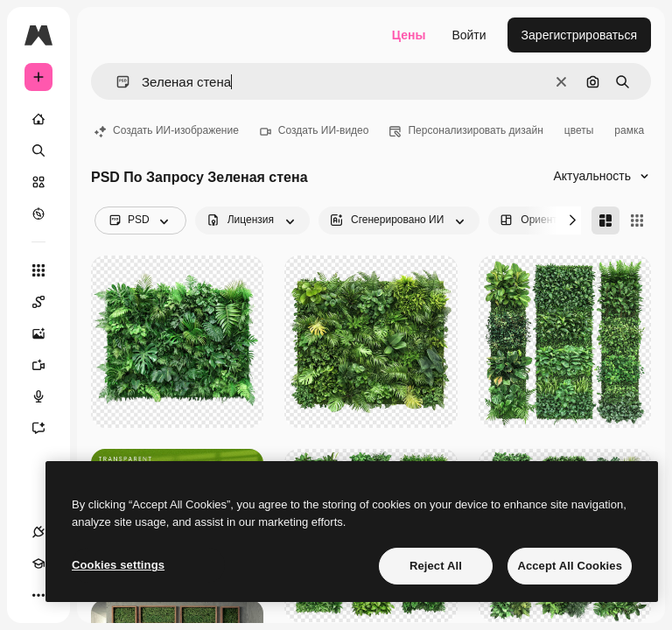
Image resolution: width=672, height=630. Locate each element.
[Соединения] (38, 532)
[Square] (637, 220)
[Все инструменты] (38, 270)
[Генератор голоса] (47, 396)
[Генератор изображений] (47, 333)
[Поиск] (38, 150)
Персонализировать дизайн (466, 130)
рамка (629, 130)
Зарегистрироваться (579, 35)
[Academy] (38, 563)
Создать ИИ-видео (315, 130)
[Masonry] (605, 220)
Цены (409, 35)
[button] (116, 82)
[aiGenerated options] (399, 220)
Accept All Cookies (570, 566)
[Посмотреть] (38, 213)
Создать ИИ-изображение (167, 130)
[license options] (252, 220)
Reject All (436, 566)
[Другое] (38, 595)
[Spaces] (47, 302)
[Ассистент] (47, 428)
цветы (579, 130)
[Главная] (38, 119)
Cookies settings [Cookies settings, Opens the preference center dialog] (118, 565)
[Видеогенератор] (47, 365)
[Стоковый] (38, 182)
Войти (469, 35)
